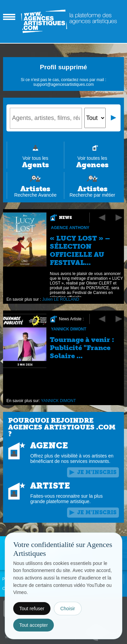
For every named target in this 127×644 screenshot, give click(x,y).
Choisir (68, 609)
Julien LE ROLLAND (61, 299)
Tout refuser (32, 609)
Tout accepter (34, 625)
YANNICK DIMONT (69, 329)
